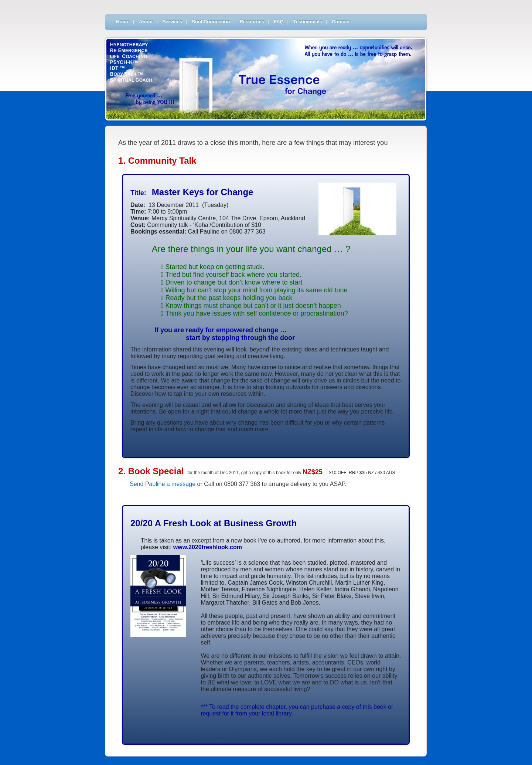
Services (173, 22)
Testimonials (308, 22)
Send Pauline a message (163, 484)
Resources (252, 22)
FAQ (279, 22)
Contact (341, 22)
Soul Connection (211, 22)
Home (123, 22)
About (146, 22)
